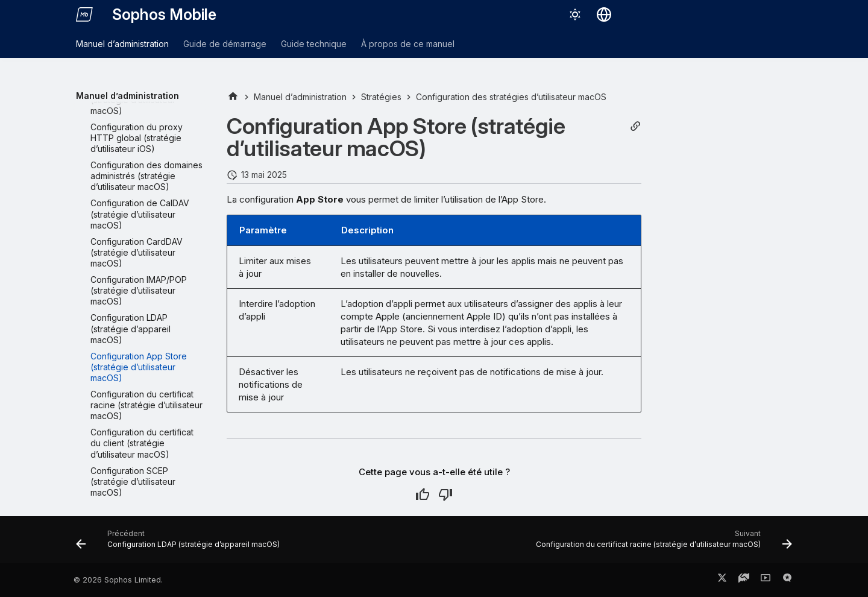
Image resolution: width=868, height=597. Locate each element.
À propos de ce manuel (408, 44)
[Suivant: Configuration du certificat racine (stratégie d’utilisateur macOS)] (662, 543)
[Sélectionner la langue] (604, 14)
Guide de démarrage (225, 44)
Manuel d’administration (122, 44)
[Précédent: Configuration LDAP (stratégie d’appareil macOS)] (180, 543)
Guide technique (314, 44)
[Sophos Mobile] (84, 14)
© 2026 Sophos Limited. (118, 580)
